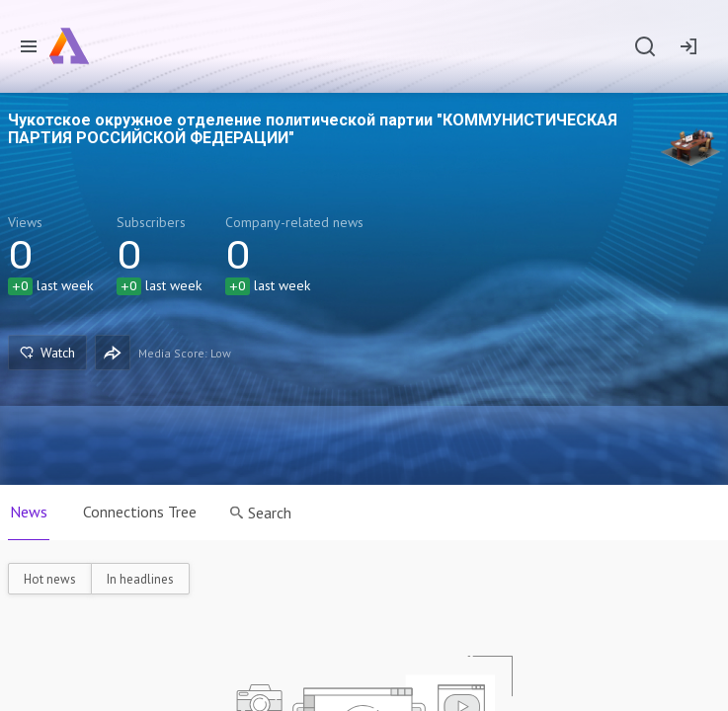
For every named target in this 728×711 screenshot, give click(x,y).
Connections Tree (140, 512)
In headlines (140, 579)
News (29, 512)
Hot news (50, 579)
